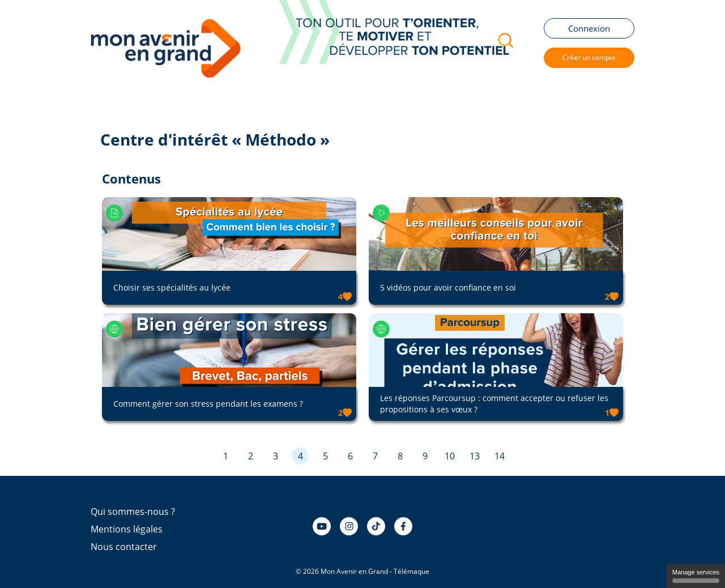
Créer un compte (589, 57)
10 (450, 456)
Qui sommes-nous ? (133, 512)
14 (500, 456)
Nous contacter (124, 547)
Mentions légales (127, 529)
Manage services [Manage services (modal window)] (696, 576)
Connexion (589, 28)
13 (475, 456)
